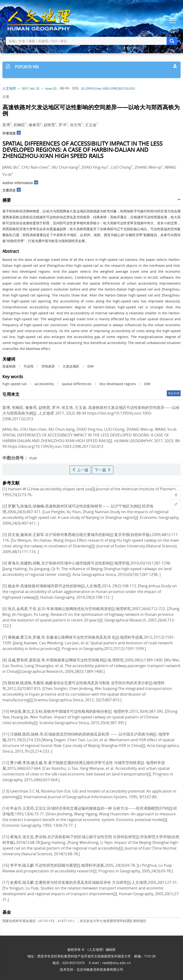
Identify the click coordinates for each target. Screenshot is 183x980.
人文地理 (9, 88)
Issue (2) (51, 88)
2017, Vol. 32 (30, 88)
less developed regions (118, 384)
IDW (90, 366)
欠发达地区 (71, 366)
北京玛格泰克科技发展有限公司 (100, 969)
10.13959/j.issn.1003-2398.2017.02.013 (108, 88)
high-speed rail (15, 384)
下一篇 (103, 470)
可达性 (29, 366)
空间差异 (48, 366)
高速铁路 (9, 366)
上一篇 (80, 470)
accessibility (44, 384)
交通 (6, 97)
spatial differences (77, 384)
